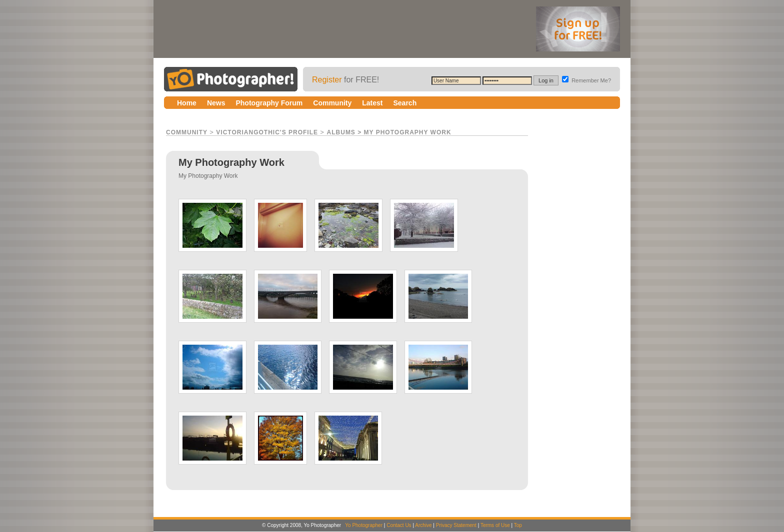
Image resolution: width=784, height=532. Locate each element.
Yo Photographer (364, 525)
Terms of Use (495, 525)
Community (187, 132)
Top (518, 525)
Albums (341, 132)
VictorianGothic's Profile (267, 132)
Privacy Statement (456, 525)
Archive (423, 525)
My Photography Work (408, 132)
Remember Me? (586, 80)
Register (327, 80)
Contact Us (399, 525)
